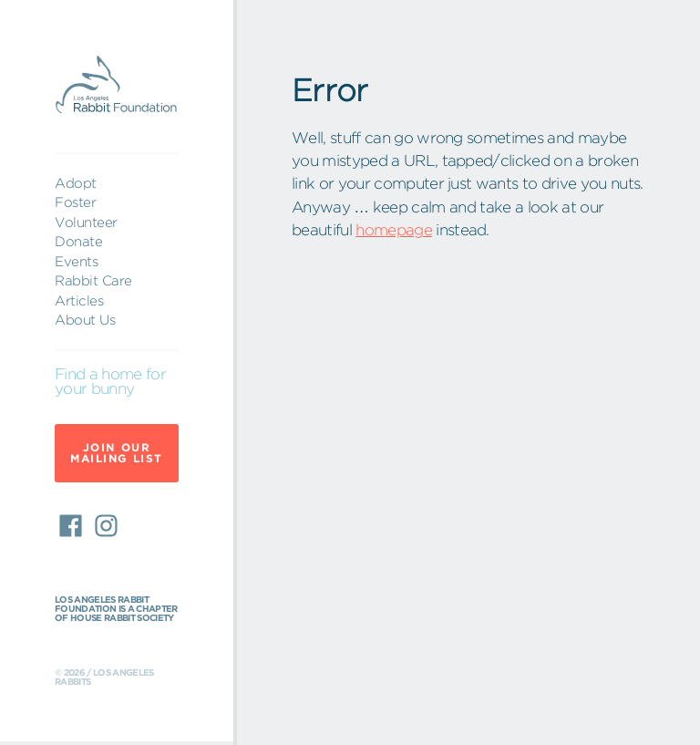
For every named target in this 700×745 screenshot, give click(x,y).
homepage (394, 230)
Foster (75, 202)
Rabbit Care (93, 280)
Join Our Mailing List (117, 453)
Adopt (76, 183)
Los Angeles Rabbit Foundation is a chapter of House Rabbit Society (116, 609)
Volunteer (86, 222)
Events (76, 261)
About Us (85, 320)
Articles (79, 300)
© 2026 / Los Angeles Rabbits (104, 678)
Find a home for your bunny (110, 382)
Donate (78, 241)
